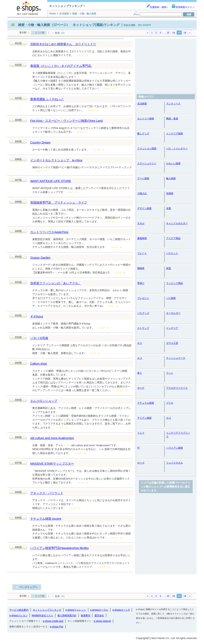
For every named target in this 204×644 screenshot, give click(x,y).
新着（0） (60, 33)
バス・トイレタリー (177, 148)
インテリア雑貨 (175, 134)
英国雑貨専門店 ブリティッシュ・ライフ (59, 202)
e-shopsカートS (121, 610)
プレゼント (143, 298)
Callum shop (39, 364)
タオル (141, 223)
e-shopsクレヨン (18, 615)
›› (190, 33)
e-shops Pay (57, 627)
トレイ (141, 433)
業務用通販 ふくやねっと (47, 99)
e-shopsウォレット (76, 610)
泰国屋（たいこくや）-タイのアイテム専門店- (61, 66)
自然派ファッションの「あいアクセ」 (56, 283)
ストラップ (143, 328)
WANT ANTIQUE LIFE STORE (51, 181)
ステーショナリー (147, 163)
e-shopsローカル (99, 610)
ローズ (141, 463)
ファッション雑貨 (147, 148)
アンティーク (173, 104)
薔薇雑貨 (142, 238)
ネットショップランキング (47, 610)
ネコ (140, 343)
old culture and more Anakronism (52, 438)
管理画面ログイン (183, 7)
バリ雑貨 (171, 298)
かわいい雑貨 (173, 163)
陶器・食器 (172, 119)
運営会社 (99, 615)
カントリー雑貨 (146, 119)
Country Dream (40, 142)
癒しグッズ (143, 134)
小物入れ (142, 193)
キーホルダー (173, 313)
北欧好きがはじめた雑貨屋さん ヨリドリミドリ (63, 44)
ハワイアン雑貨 (175, 448)
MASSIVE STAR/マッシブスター (52, 463)
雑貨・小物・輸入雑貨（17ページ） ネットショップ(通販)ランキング (69, 25)
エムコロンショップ (44, 401)
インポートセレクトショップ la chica (56, 160)
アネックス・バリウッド (47, 493)
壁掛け (141, 283)
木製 (169, 208)
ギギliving (37, 316)
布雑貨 (170, 193)
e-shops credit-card (53, 621)
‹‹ (148, 33)
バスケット (172, 253)
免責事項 (85, 615)
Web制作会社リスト (42, 615)
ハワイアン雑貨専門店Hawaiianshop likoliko (59, 548)
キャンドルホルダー (177, 223)
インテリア (172, 328)
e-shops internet (102, 621)
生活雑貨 (142, 104)
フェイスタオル (175, 463)
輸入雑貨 (171, 178)
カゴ (169, 418)
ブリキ (170, 403)
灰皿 (169, 268)
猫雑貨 (141, 268)
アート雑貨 (143, 178)
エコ (140, 358)
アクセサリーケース (177, 388)
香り (140, 373)
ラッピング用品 (175, 283)
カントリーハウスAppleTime (49, 232)
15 (168, 33)
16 (174, 33)
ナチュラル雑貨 (146, 403)
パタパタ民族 (39, 338)
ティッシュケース (176, 358)
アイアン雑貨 (144, 418)
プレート (142, 253)
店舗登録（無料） (157, 7)
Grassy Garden (40, 258)
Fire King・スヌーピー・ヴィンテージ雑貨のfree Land (66, 121)
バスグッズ (143, 313)
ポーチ (141, 388)
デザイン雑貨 (144, 208)
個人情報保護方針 (67, 615)
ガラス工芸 (172, 343)
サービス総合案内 (19, 610)
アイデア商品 (173, 238)
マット (170, 373)
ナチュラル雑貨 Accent (46, 519)
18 (185, 33)
